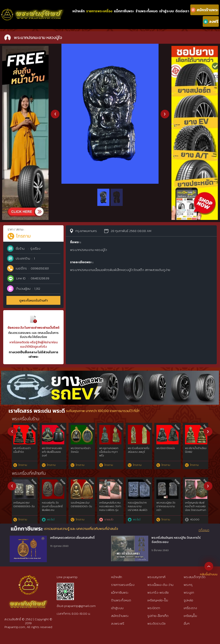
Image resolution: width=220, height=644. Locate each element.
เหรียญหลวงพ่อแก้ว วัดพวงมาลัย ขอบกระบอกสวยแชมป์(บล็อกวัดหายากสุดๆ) (24, 510)
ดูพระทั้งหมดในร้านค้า (34, 300)
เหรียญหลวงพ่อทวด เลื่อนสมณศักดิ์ (72, 538)
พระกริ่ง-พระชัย (158, 592)
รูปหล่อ (188, 600)
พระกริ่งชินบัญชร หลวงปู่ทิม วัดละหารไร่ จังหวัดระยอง (176, 540)
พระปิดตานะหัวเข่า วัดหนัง (81, 450)
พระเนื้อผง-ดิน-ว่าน (160, 585)
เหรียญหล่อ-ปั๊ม (158, 600)
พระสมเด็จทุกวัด (195, 577)
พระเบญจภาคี (156, 577)
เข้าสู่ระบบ (167, 11)
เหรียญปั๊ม (190, 616)
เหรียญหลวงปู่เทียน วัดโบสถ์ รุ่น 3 (139, 505)
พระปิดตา (154, 608)
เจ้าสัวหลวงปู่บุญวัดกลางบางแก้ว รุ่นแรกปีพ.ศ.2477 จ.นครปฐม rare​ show (168, 510)
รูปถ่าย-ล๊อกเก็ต (158, 616)
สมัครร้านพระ (120, 616)
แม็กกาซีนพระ (124, 11)
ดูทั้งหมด (204, 530)
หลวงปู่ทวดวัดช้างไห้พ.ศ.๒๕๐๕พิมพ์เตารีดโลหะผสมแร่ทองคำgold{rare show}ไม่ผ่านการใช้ (82, 510)
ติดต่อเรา (182, 11)
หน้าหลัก (79, 11)
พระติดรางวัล (156, 623)
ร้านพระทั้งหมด (147, 11)
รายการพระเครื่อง (99, 11)
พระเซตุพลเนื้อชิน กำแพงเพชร (167, 450)
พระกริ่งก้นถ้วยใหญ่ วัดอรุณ (54, 450)
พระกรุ (188, 585)
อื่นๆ (187, 623)
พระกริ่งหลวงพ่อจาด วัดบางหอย (23, 450)
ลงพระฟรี (118, 623)
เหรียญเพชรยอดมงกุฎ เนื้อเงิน (52, 505)
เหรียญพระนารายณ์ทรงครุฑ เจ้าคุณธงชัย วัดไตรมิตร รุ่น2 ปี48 (110, 508)
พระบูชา (189, 592)
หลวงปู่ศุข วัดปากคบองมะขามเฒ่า (195, 450)
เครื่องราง (190, 608)
